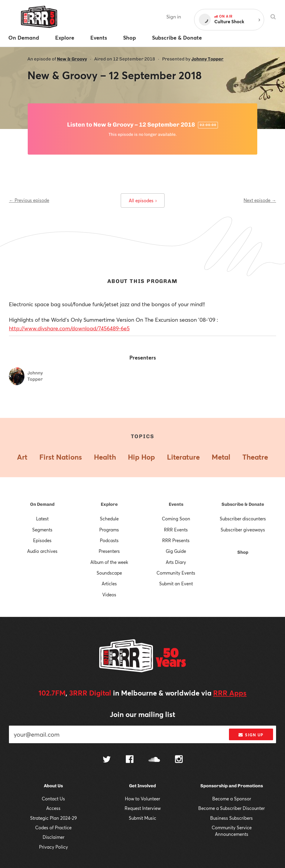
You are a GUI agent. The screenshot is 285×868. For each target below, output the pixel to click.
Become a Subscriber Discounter (231, 808)
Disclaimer (54, 837)
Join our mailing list (142, 714)
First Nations (61, 457)
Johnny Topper (207, 59)
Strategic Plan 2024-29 (54, 818)
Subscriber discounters (243, 519)
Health (105, 457)
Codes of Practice (53, 827)
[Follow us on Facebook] (130, 760)
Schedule (109, 519)
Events (176, 504)
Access (53, 808)
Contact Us (53, 799)
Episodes (42, 540)
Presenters (109, 551)
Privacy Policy (54, 847)
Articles (109, 584)
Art (22, 457)
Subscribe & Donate (243, 504)
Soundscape (109, 573)
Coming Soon (176, 519)
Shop (243, 552)
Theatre (255, 457)
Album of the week (109, 562)
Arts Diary (176, 562)
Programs (109, 530)
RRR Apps (230, 693)
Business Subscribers (231, 818)
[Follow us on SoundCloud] (154, 760)
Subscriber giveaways (243, 530)
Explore (109, 504)
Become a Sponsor (232, 799)
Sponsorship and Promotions (232, 786)
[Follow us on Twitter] (107, 760)
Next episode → (260, 200)
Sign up (251, 735)
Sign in (174, 17)
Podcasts (109, 540)
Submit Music (142, 818)
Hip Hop (141, 457)
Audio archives (42, 551)
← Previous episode (29, 200)
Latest (42, 519)
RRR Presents (176, 540)
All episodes (143, 200)
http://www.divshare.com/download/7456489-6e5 (69, 328)
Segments (42, 530)
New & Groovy (72, 59)
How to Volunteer (142, 799)
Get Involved (142, 786)
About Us (53, 786)
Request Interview (143, 808)
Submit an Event (176, 584)
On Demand (42, 504)
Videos (109, 595)
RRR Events (176, 530)
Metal (221, 457)
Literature (183, 457)
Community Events (176, 573)
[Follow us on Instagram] (179, 760)
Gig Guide (176, 551)
